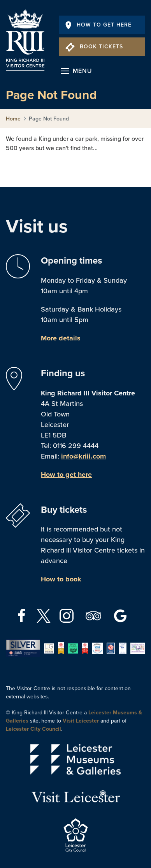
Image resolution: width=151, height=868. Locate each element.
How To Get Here (98, 25)
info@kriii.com (83, 456)
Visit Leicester (81, 721)
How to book (61, 579)
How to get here (66, 475)
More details (61, 338)
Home (13, 119)
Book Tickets (94, 47)
